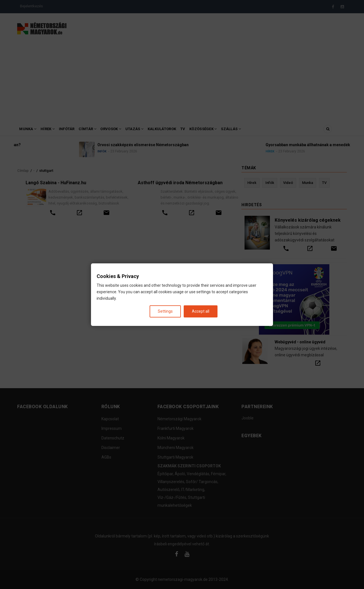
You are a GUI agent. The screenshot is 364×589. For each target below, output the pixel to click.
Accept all (201, 311)
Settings (165, 311)
